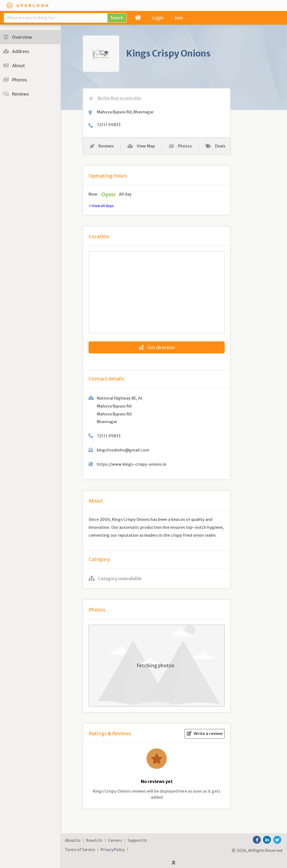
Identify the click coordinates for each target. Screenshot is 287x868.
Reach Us (94, 841)
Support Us (137, 841)
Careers (115, 841)
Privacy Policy (113, 850)
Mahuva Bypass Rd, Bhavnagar (125, 112)
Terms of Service (80, 850)
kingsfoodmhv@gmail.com (123, 450)
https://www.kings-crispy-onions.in (132, 464)
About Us (73, 841)
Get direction (157, 347)
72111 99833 (109, 125)
